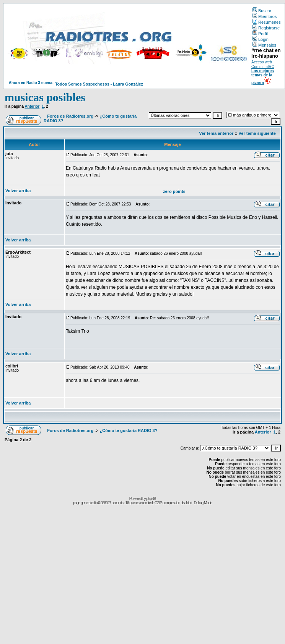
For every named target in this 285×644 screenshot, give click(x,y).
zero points (174, 191)
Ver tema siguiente (257, 133)
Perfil (260, 34)
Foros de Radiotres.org (70, 116)
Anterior (32, 106)
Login (261, 39)
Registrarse (266, 28)
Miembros (265, 16)
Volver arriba (18, 191)
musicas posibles (45, 97)
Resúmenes (267, 22)
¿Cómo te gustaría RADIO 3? (128, 430)
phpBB (151, 499)
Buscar (262, 11)
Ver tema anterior (216, 133)
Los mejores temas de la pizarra (263, 77)
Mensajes (264, 45)
